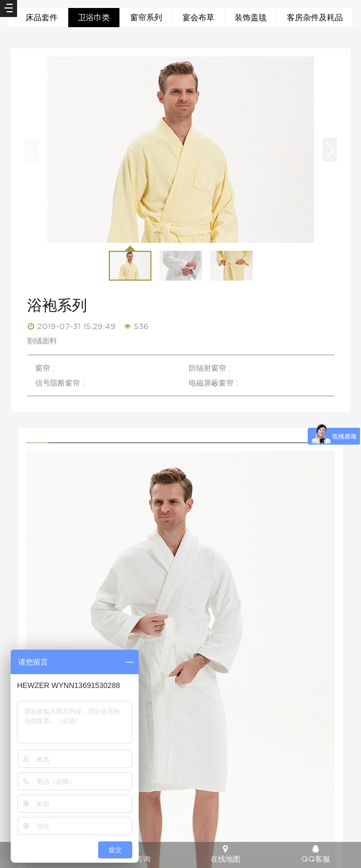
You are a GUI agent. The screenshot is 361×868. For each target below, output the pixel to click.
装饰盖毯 (251, 18)
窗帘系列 (146, 18)
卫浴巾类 (94, 18)
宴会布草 (198, 18)
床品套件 (42, 18)
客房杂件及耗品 (315, 18)
